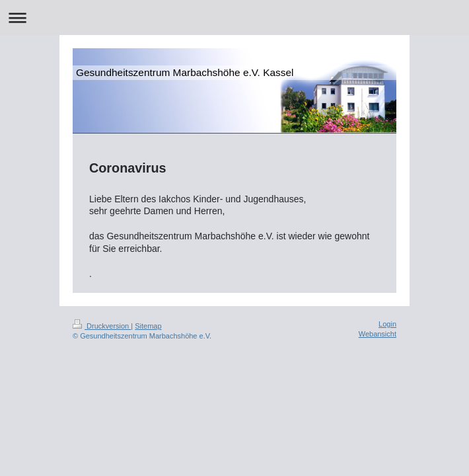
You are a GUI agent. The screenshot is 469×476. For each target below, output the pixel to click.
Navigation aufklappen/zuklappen (234, 18)
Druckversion (102, 326)
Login (387, 324)
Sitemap (148, 326)
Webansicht (378, 334)
